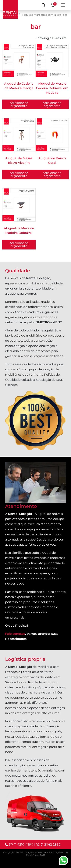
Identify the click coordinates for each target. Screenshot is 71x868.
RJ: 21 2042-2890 (48, 844)
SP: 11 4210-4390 (21, 844)
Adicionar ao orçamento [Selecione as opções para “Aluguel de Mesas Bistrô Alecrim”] (19, 174)
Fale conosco (15, 634)
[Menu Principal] (63, 5)
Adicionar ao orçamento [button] (19, 104)
